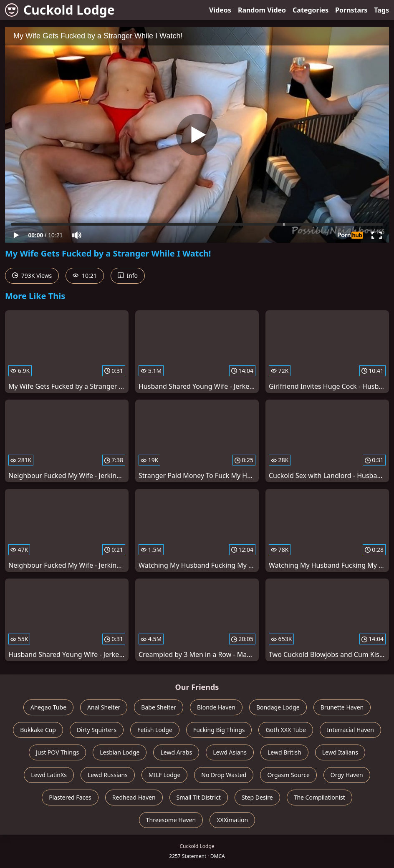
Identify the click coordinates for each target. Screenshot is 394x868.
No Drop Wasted (224, 775)
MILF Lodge (165, 775)
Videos (220, 10)
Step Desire (257, 797)
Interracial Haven (350, 730)
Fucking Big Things (219, 730)
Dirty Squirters (97, 730)
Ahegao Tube (48, 707)
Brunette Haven (342, 707)
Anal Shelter (104, 707)
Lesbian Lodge (120, 752)
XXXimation (232, 820)
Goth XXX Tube (286, 730)
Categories (311, 10)
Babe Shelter (159, 707)
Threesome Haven (171, 820)
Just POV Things (57, 752)
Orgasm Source (288, 775)
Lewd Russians (108, 775)
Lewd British (284, 752)
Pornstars (351, 10)
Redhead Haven (134, 797)
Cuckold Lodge (60, 10)
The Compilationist (319, 797)
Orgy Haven (347, 775)
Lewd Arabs (176, 752)
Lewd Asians (230, 752)
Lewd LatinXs (49, 775)
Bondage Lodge (278, 707)
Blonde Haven (216, 707)
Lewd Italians (340, 752)
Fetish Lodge (155, 730)
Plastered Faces (70, 797)
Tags (381, 10)
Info (128, 275)
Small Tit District (199, 797)
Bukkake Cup (38, 730)
